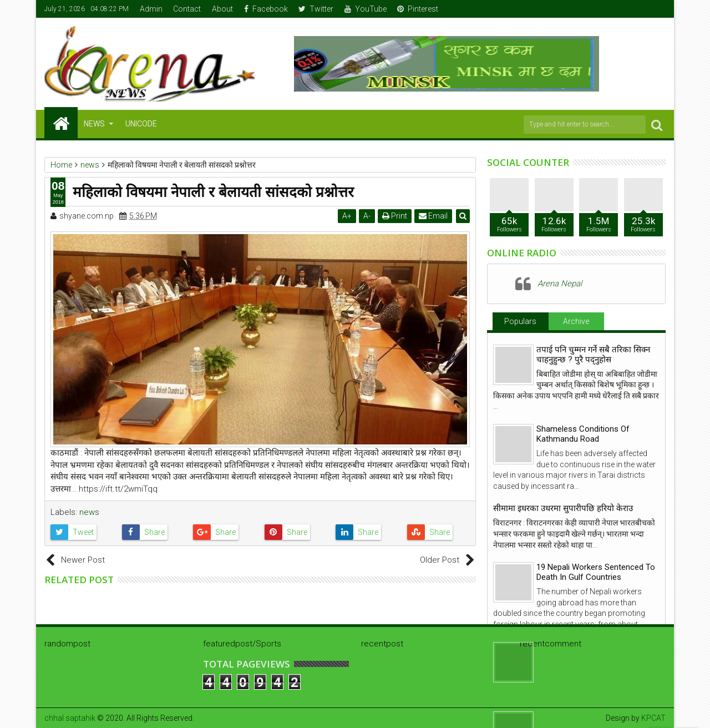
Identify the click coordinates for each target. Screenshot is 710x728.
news (89, 512)
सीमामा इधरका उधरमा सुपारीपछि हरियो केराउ (563, 508)
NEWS (94, 124)
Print (395, 216)
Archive (576, 321)
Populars (520, 321)
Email (433, 216)
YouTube (366, 9)
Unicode (141, 124)
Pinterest (418, 9)
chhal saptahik (70, 718)
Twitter (316, 9)
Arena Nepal (560, 284)
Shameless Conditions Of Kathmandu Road (583, 434)
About (222, 9)
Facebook (266, 9)
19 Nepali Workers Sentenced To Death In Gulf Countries (596, 572)
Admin (151, 9)
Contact (187, 9)
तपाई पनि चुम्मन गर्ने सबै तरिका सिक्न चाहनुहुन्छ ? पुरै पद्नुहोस (593, 355)
